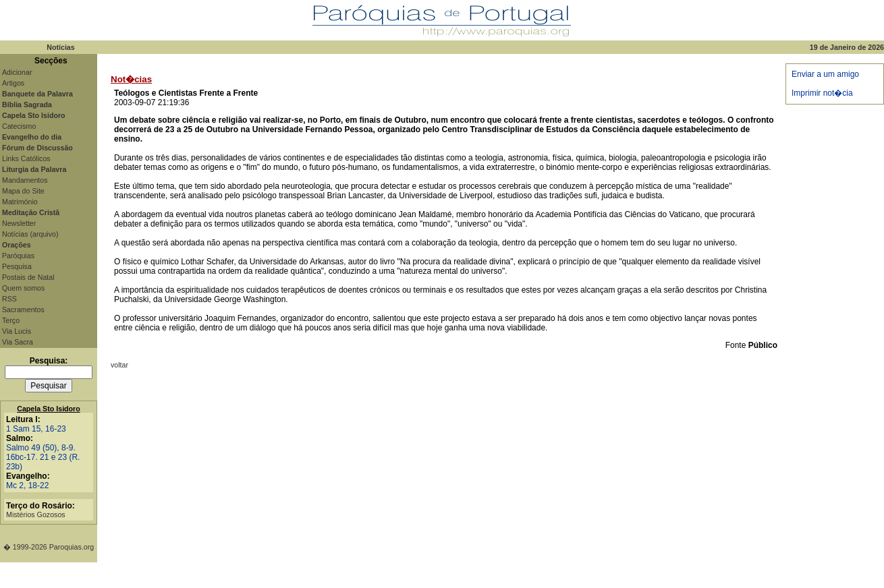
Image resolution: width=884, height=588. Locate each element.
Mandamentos (25, 180)
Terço (11, 320)
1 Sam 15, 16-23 (36, 429)
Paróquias (18, 256)
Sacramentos (23, 310)
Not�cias (131, 79)
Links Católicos (26, 158)
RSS (9, 299)
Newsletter (19, 223)
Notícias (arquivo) (30, 234)
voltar (119, 365)
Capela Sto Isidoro (49, 409)
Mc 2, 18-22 (27, 486)
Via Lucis (17, 331)
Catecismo (19, 126)
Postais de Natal (28, 277)
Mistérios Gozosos (36, 514)
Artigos (13, 83)
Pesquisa (17, 266)
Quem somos (23, 288)
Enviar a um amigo (825, 74)
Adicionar (17, 72)
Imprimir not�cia (822, 93)
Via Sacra (18, 342)
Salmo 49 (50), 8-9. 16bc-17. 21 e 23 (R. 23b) (43, 457)
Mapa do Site (23, 191)
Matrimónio (20, 202)
